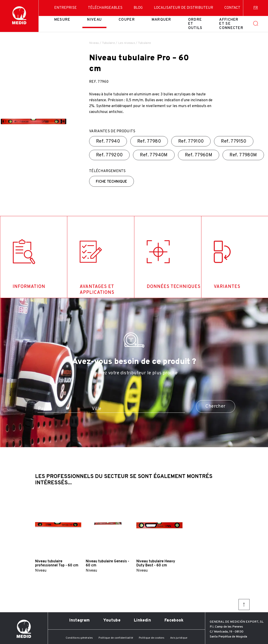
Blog (138, 8)
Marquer (161, 20)
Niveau (94, 20)
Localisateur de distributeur (184, 8)
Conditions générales (79, 638)
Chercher (215, 406)
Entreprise (65, 8)
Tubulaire (109, 43)
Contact (232, 8)
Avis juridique (179, 638)
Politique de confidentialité (116, 638)
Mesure (62, 20)
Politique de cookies (152, 638)
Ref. (108, 141)
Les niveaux (127, 43)
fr (256, 8)
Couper (127, 20)
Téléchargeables (105, 8)
